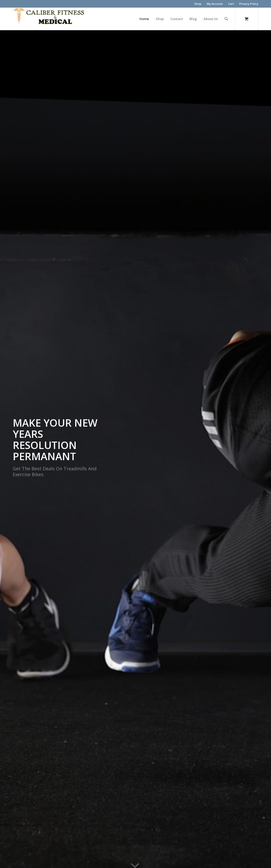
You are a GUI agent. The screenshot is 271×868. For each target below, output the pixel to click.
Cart (231, 4)
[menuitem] (198, 4)
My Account (215, 4)
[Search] (226, 19)
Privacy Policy (249, 4)
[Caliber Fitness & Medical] (51, 19)
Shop (198, 4)
